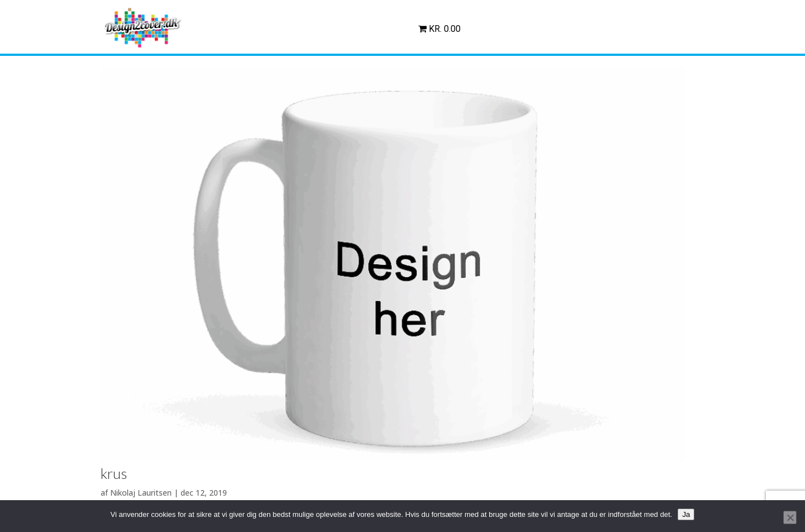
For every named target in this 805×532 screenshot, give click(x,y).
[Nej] (790, 517)
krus (114, 473)
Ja (686, 514)
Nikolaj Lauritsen (141, 493)
